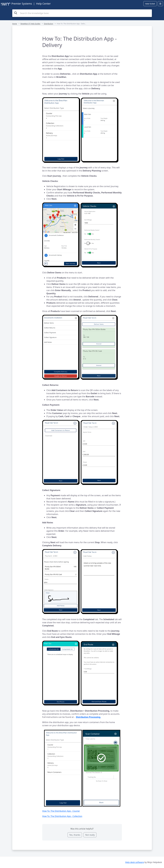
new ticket (150, 4)
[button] (82, 131)
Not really (90, 835)
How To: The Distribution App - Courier (61, 811)
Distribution (48, 24)
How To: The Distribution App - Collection (62, 816)
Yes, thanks (75, 835)
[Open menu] (160, 4)
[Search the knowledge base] (82, 13)
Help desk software (135, 862)
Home (15, 24)
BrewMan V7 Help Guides (30, 24)
